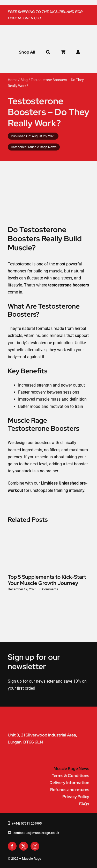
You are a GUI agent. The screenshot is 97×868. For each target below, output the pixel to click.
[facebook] (12, 846)
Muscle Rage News (42, 147)
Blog (24, 80)
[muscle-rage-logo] (39, 32)
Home (13, 80)
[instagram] (35, 846)
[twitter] (24, 846)
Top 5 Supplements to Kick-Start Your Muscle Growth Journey (47, 580)
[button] (48, 52)
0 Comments (49, 589)
